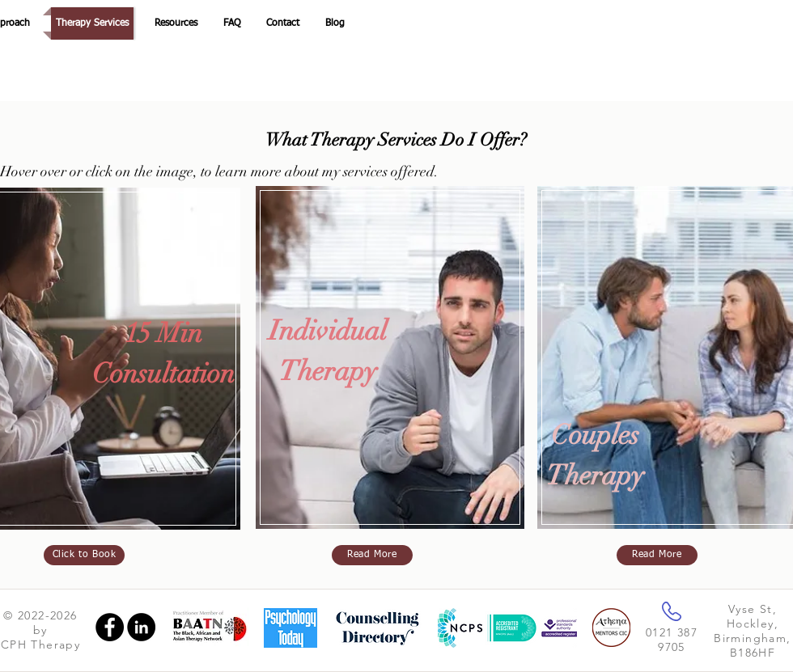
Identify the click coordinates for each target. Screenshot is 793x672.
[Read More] (372, 555)
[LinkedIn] (141, 627)
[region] (392, 366)
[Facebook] (110, 627)
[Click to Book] (84, 555)
